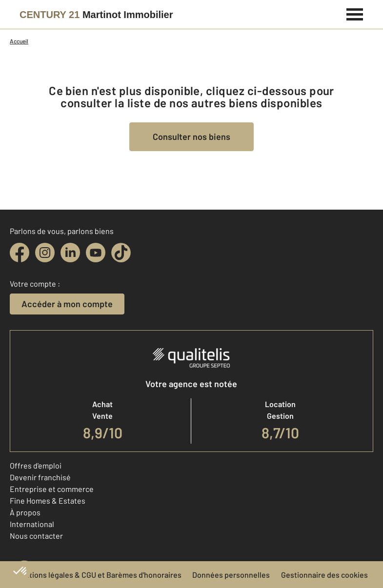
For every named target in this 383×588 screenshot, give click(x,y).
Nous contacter (36, 536)
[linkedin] (70, 253)
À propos (25, 512)
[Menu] (355, 13)
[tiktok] (121, 253)
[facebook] (20, 253)
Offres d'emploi (36, 465)
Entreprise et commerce (52, 489)
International (32, 524)
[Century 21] (96, 15)
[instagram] (45, 253)
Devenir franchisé (40, 477)
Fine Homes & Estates (48, 500)
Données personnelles (231, 575)
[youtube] (96, 253)
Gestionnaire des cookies (324, 575)
